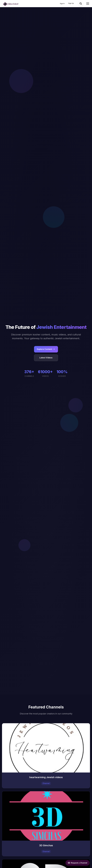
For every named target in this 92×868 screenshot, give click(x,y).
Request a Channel (78, 863)
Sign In (62, 4)
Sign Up (71, 3)
